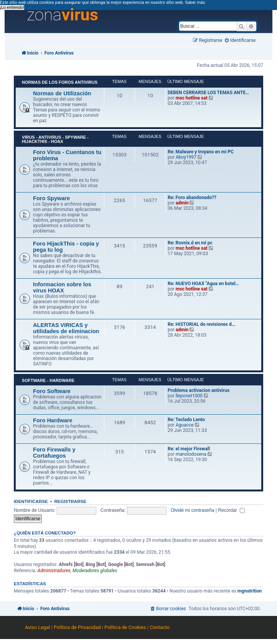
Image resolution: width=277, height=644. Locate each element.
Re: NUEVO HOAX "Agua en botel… (203, 284)
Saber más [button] (195, 2)
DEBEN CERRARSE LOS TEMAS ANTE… (208, 93)
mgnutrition (250, 591)
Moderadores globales (95, 571)
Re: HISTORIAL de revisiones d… (201, 324)
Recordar (231, 510)
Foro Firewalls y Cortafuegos (54, 453)
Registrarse (70, 501)
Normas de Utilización (62, 93)
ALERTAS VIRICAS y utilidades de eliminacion (66, 328)
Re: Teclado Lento (186, 420)
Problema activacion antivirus (199, 390)
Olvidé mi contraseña (193, 510)
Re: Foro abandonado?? (192, 198)
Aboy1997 (186, 157)
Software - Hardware (48, 380)
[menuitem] (240, 41)
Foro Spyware (51, 198)
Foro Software (52, 391)
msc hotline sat (192, 98)
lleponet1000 (189, 396)
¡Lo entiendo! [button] (12, 7)
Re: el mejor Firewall (189, 449)
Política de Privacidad (77, 627)
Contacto (160, 627)
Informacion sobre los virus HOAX (62, 287)
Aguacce (185, 425)
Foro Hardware (53, 420)
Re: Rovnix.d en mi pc (190, 243)
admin (182, 203)
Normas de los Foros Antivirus (60, 82)
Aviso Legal (37, 627)
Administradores (54, 571)
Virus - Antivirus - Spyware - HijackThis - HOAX (55, 139)
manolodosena (191, 454)
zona (63, 15)
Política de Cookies (125, 627)
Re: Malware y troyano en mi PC (201, 152)
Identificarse (31, 501)
